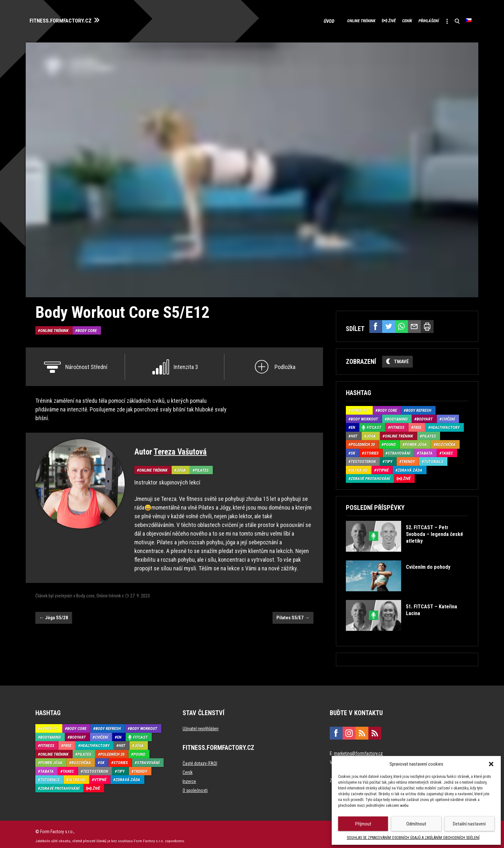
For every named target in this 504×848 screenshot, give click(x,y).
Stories (371, 450)
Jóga (181, 466)
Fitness (397, 424)
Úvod (287, 19)
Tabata (426, 450)
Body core (87, 327)
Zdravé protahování (370, 475)
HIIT (354, 433)
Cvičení (448, 415)
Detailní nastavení (469, 824)
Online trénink (321, 19)
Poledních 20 (363, 441)
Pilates (202, 466)
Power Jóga (416, 441)
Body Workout (364, 415)
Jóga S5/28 (54, 614)
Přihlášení (414, 19)
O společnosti (195, 787)
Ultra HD (359, 467)
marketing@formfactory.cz (358, 750)
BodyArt (425, 415)
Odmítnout (416, 824)
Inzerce (189, 778)
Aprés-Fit (360, 407)
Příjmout (363, 824)
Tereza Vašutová (180, 448)
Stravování (399, 450)
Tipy (389, 458)
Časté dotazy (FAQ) (200, 760)
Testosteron (363, 458)
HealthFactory (445, 424)
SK (353, 450)
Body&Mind (397, 415)
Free (417, 424)
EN (353, 424)
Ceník (384, 19)
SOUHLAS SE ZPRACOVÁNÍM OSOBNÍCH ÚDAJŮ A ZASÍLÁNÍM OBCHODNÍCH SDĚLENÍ (413, 838)
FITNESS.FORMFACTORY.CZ (71, 19)
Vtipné (382, 467)
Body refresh (419, 407)
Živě (361, 19)
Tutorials (434, 458)
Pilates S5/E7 (293, 614)
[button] (491, 764)
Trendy (408, 458)
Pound (390, 441)
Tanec (447, 450)
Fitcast (374, 424)
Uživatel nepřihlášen (201, 725)
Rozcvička (446, 441)
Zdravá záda (410, 467)
